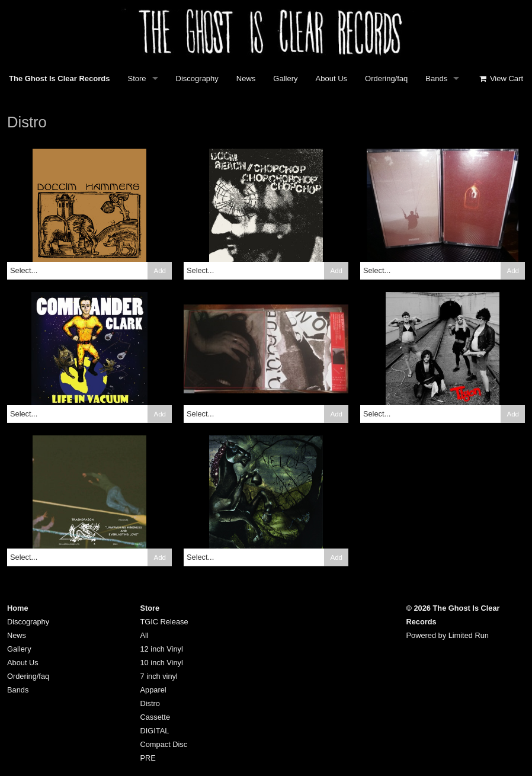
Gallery (285, 78)
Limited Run (469, 635)
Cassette (156, 717)
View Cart (501, 78)
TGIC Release (164, 622)
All (145, 635)
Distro (150, 703)
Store (137, 78)
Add (160, 271)
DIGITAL (155, 731)
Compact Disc (164, 744)
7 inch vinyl (159, 676)
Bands (436, 78)
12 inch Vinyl (162, 649)
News (246, 78)
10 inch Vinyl (162, 663)
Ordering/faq (386, 78)
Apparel (153, 690)
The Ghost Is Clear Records (60, 78)
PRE (148, 758)
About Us (331, 78)
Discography (197, 78)
